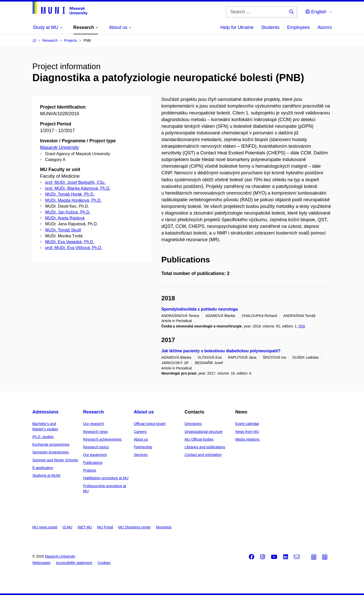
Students (270, 27)
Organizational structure (203, 432)
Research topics (96, 447)
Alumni (324, 27)
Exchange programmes (51, 444)
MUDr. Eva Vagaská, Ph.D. (70, 242)
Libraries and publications (205, 447)
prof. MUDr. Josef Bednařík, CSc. (76, 182)
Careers (140, 432)
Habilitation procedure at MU (106, 478)
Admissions (46, 412)
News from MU (247, 432)
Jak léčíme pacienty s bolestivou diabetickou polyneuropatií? (221, 351)
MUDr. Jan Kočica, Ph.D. (68, 212)
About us (144, 412)
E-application (43, 468)
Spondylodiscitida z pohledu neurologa (200, 309)
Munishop (164, 527)
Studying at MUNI (47, 475)
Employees (298, 27)
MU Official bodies (199, 439)
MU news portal (45, 527)
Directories (193, 424)
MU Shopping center (135, 527)
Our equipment (95, 455)
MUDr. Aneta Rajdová (65, 218)
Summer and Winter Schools (55, 460)
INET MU (85, 527)
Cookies (104, 563)
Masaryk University (60, 147)
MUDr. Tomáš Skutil (63, 230)
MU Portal (105, 527)
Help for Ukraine (237, 27)
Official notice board (150, 424)
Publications (93, 463)
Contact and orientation (203, 455)
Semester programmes (51, 452)
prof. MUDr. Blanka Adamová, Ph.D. (78, 188)
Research (93, 412)
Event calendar (247, 424)
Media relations (247, 439)
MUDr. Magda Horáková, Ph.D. (74, 200)
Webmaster (42, 563)
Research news (96, 432)
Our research (94, 424)
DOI (302, 326)
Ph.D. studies (43, 437)
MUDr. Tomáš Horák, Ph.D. (70, 194)
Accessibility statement (74, 563)
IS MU (67, 527)
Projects (90, 470)
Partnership (143, 447)
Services (141, 455)
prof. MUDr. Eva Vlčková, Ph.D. (74, 248)
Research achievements (102, 439)
